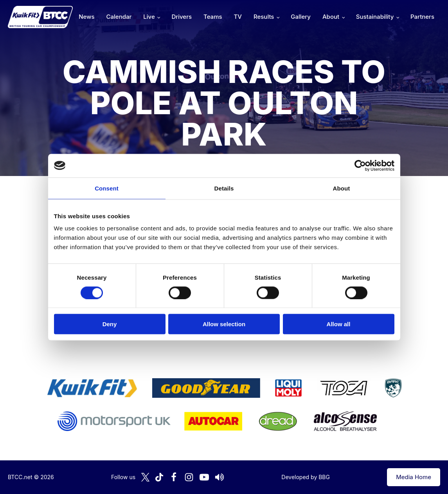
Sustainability (375, 17)
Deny (110, 324)
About (331, 17)
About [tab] (342, 188)
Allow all (339, 324)
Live (149, 17)
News (86, 17)
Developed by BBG (306, 477)
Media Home (414, 477)
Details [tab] (224, 188)
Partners (422, 17)
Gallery (301, 17)
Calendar (119, 17)
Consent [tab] (107, 188)
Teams (213, 17)
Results (264, 17)
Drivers (182, 17)
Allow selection (224, 324)
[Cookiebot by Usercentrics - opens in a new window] (360, 165)
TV (238, 17)
